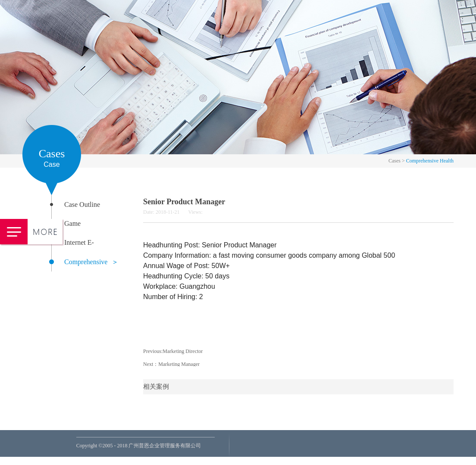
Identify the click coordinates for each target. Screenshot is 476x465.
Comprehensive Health (430, 161)
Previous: (173, 351)
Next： (171, 364)
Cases (395, 161)
